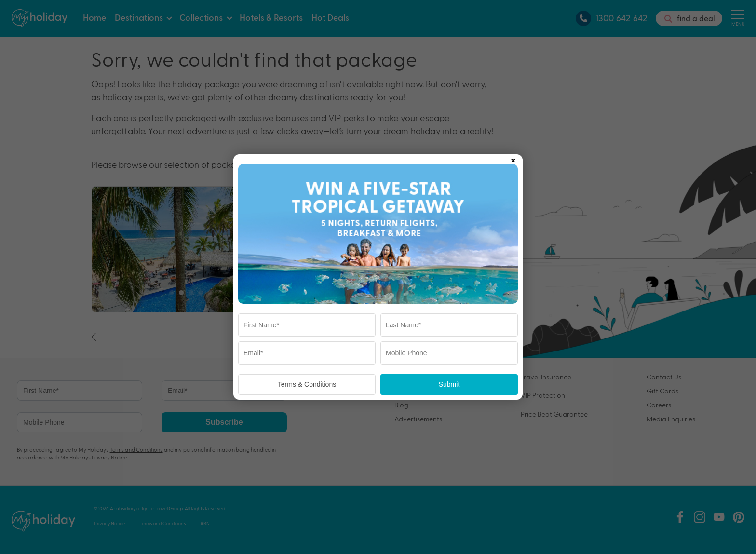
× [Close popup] (513, 159)
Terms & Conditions (307, 384)
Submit (449, 384)
